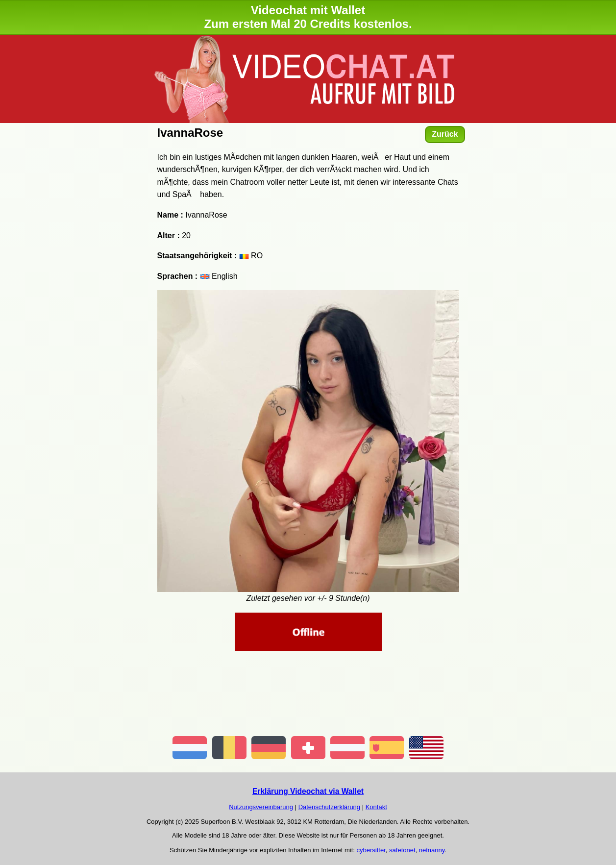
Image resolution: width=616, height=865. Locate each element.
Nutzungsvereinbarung (261, 807)
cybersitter (371, 850)
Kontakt (376, 807)
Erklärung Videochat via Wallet (308, 791)
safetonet (402, 850)
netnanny (432, 850)
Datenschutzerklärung (329, 807)
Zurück (445, 134)
